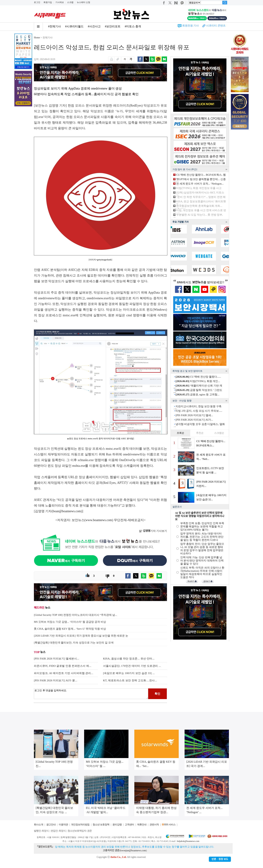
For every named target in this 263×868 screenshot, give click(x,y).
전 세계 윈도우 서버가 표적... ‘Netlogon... (200, 184)
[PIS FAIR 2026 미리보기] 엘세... (194, 415)
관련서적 (154, 825)
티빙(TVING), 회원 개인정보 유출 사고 (199, 188)
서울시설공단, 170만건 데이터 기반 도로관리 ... (132, 666)
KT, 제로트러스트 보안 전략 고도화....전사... (130, 680)
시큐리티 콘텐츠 (216, 26)
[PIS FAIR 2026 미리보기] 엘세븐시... (57, 659)
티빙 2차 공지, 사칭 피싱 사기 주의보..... (199, 411)
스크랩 (70, 2)
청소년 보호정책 (101, 825)
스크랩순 (219, 433)
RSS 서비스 (170, 825)
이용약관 (63, 825)
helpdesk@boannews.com (188, 841)
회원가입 (48, 2)
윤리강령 (117, 825)
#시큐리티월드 (74, 26)
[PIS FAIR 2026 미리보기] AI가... (194, 420)
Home (37, 38)
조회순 (180, 433)
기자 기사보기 (153, 531)
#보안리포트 (113, 26)
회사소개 (39, 825)
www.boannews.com (99, 520)
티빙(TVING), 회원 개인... (198, 381)
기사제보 (60, 2)
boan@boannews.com (67, 511)
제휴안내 (142, 825)
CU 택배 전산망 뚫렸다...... (198, 377)
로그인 (37, 2)
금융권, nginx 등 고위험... (197, 394)
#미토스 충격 (133, 26)
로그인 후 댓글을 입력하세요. (91, 694)
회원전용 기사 (191, 26)
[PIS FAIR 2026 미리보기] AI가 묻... (56, 680)
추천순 (200, 433)
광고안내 (51, 825)
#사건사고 (94, 26)
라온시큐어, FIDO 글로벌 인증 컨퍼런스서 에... (63, 666)
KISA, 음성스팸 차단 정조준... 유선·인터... (129, 659)
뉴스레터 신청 (83, 2)
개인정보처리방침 (80, 825)
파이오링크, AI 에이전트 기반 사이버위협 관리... (64, 673)
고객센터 (129, 825)
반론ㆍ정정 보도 (220, 859)
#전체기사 (54, 26)
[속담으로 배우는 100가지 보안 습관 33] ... (129, 673)
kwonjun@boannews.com (133, 851)
